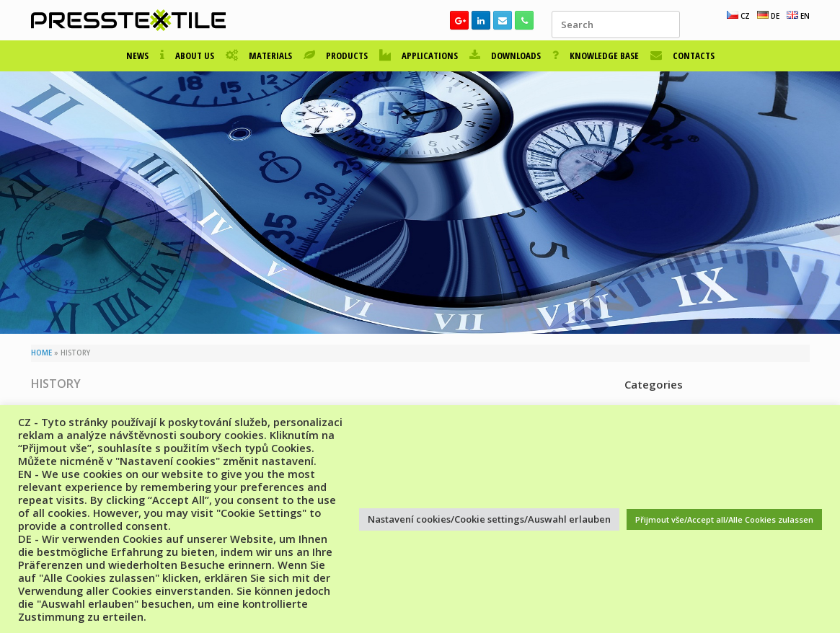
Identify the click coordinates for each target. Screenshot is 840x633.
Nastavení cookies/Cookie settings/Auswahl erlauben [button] (489, 519)
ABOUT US (187, 56)
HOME (41, 353)
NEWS (137, 56)
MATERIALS (259, 56)
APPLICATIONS (419, 56)
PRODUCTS (336, 56)
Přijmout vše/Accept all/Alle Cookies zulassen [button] (724, 519)
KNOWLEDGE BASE (596, 56)
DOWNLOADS (505, 56)
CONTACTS (682, 56)
